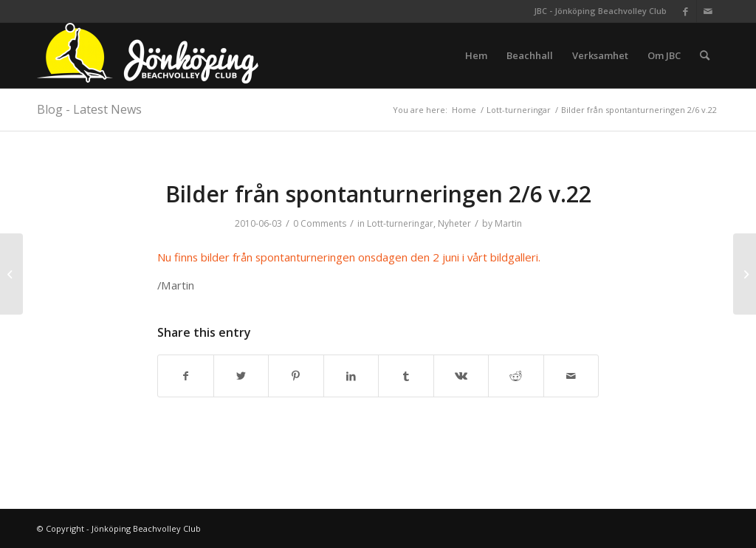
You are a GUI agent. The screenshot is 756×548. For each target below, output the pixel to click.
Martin (508, 223)
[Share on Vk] (461, 376)
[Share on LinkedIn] (351, 376)
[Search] (705, 55)
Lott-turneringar (400, 223)
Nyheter (454, 223)
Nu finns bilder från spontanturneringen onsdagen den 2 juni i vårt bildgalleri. (349, 257)
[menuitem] (476, 55)
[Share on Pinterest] (296, 376)
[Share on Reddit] (516, 376)
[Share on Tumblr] (406, 376)
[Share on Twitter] (241, 376)
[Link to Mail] (708, 11)
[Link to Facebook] (685, 11)
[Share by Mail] (571, 376)
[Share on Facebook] (186, 376)
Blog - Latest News (89, 109)
